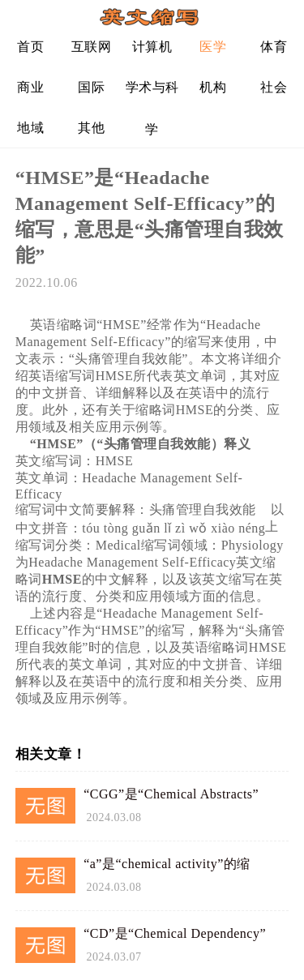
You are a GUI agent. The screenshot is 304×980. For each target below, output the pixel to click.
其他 (91, 128)
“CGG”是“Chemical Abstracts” (171, 794)
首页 (30, 47)
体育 (274, 47)
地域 (30, 128)
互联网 (92, 47)
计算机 (152, 47)
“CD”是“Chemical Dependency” (175, 933)
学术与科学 (152, 94)
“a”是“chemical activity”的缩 (167, 864)
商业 (30, 87)
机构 (213, 87)
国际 (91, 87)
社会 (274, 87)
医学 (213, 47)
